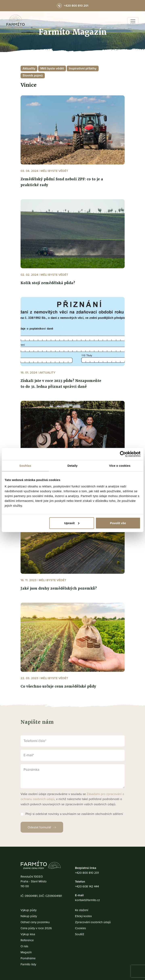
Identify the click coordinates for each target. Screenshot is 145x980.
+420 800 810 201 (87, 873)
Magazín (26, 952)
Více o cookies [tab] (120, 466)
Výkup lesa (28, 934)
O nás (24, 946)
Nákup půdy (29, 916)
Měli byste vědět (52, 68)
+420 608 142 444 (87, 886)
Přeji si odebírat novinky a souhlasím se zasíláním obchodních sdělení (74, 814)
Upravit (72, 523)
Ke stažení (82, 910)
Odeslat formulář (39, 827)
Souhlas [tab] (25, 466)
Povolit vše (118, 523)
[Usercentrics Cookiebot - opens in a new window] (123, 454)
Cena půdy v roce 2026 (36, 928)
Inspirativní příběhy (83, 68)
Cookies (80, 928)
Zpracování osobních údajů (93, 922)
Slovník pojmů (33, 75)
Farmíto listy (28, 964)
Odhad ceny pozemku (35, 922)
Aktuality (29, 68)
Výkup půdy (29, 910)
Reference (27, 940)
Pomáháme (28, 958)
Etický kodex (83, 916)
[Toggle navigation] (133, 21)
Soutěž (80, 934)
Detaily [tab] (73, 466)
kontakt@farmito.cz (87, 900)
